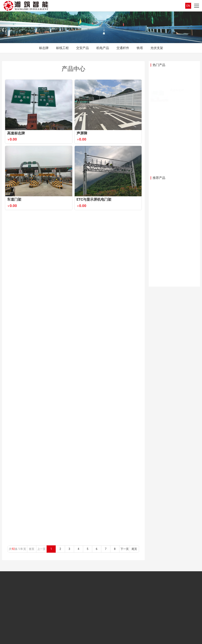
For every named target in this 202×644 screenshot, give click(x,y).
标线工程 (62, 48)
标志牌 (44, 48)
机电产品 (103, 48)
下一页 (125, 549)
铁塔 (140, 48)
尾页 (134, 549)
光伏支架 (157, 48)
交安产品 (83, 48)
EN (188, 6)
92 (13, 549)
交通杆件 (123, 48)
